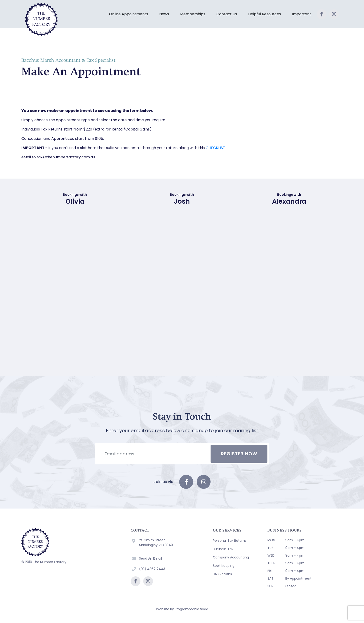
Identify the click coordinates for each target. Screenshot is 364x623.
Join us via (163, 482)
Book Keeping (224, 566)
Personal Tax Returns (230, 541)
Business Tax (223, 549)
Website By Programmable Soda (182, 609)
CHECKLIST (215, 148)
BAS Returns (222, 574)
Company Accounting (231, 557)
